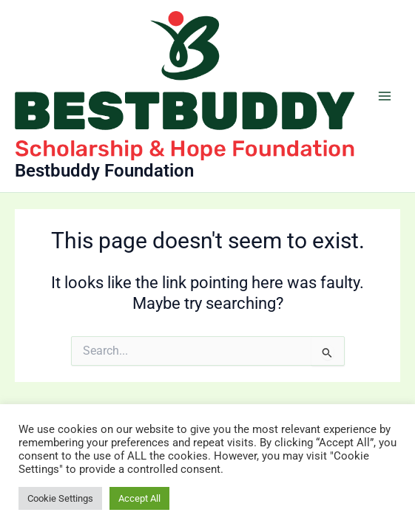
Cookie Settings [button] (60, 498)
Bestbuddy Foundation (104, 171)
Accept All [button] (139, 498)
